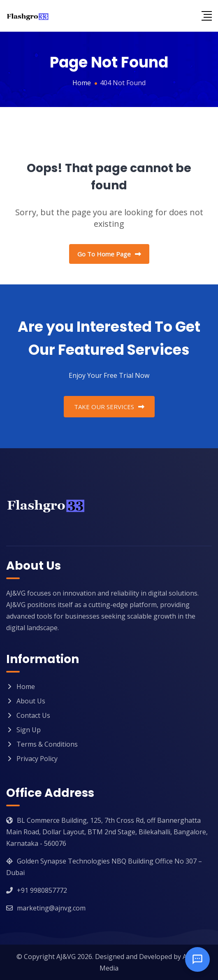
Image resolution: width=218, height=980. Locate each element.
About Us (31, 701)
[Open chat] (197, 959)
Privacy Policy (37, 759)
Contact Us (33, 715)
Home (26, 687)
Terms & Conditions (47, 744)
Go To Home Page (109, 254)
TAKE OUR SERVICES (109, 407)
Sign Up (29, 730)
